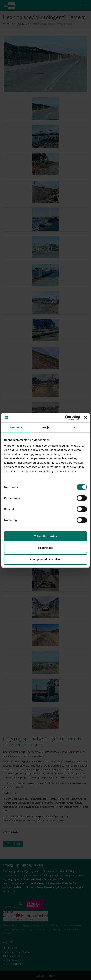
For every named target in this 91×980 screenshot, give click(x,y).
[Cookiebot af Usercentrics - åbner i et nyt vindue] (65, 418)
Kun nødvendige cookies (45, 559)
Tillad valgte (45, 548)
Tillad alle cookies (45, 536)
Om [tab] (75, 427)
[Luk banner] (86, 417)
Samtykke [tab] (16, 427)
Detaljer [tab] (45, 427)
